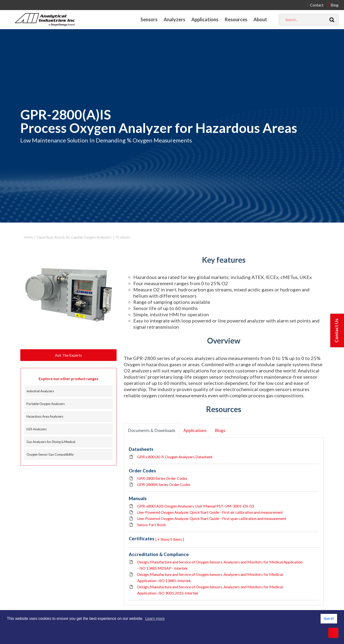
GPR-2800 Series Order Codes (162, 478)
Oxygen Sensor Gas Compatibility (50, 454)
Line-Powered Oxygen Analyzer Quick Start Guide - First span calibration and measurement (212, 518)
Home (28, 237)
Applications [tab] (195, 430)
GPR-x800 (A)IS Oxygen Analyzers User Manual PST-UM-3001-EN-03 (195, 506)
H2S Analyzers (37, 429)
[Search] (332, 20)
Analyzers (174, 19)
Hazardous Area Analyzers (45, 416)
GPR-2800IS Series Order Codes (164, 484)
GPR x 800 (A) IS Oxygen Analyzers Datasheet (175, 457)
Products (123, 237)
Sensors (149, 19)
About (260, 19)
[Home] (45, 20)
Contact (317, 5)
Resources (236, 19)
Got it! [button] (329, 619)
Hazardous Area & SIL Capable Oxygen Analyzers (74, 237)
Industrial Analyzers (40, 391)
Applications (205, 19)
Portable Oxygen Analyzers (46, 404)
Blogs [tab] (220, 430)
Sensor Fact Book (152, 525)
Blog (335, 5)
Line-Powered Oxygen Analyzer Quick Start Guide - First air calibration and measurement (210, 512)
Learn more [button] (155, 619)
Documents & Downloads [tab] (152, 430)
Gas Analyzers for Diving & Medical (51, 442)
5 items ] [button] (177, 539)
